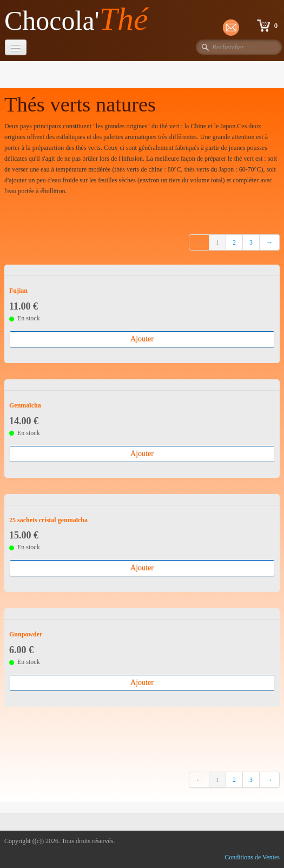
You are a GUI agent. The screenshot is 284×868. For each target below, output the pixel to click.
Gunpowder (26, 634)
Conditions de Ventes (252, 857)
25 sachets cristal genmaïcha (48, 520)
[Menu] (16, 47)
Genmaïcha (25, 405)
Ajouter (142, 339)
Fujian (18, 291)
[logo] (80, 20)
